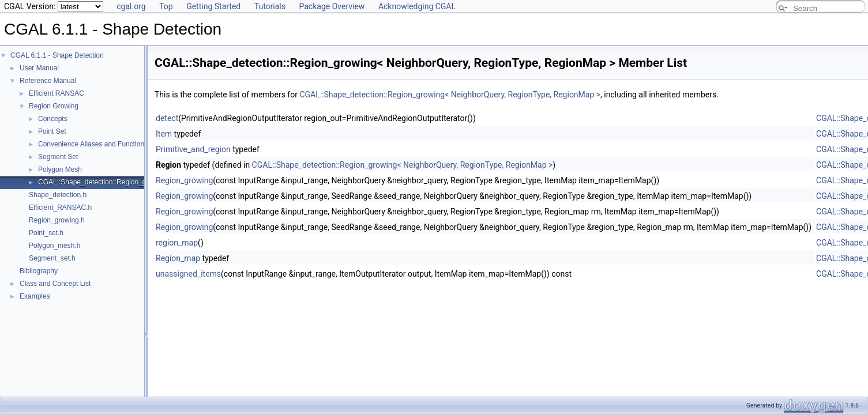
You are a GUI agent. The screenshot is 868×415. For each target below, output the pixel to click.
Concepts (53, 119)
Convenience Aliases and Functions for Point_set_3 (117, 144)
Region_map (178, 258)
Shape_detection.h (58, 195)
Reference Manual (48, 81)
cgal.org (131, 6)
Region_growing (184, 180)
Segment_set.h (52, 258)
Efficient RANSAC (57, 93)
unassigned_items (188, 274)
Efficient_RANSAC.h (60, 207)
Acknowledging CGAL (417, 6)
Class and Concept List (55, 284)
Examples (35, 296)
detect (167, 118)
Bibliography (39, 271)
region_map (177, 243)
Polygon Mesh (60, 169)
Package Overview (332, 6)
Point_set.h (46, 233)
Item (164, 134)
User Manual (39, 68)
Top (166, 6)
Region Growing (54, 106)
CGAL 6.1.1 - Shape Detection (57, 55)
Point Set (52, 131)
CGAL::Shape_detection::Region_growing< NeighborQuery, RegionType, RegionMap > (450, 95)
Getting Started (213, 6)
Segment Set (58, 157)
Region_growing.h (57, 220)
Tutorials (270, 6)
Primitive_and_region (193, 149)
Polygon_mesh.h (55, 246)
